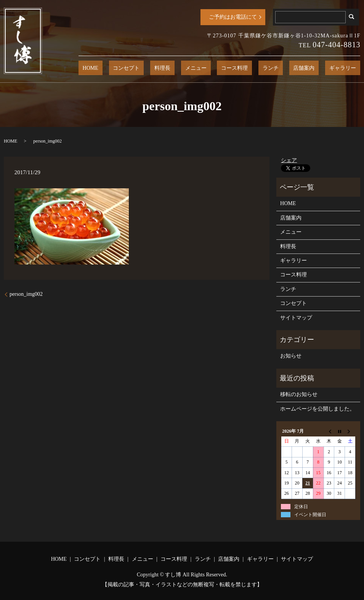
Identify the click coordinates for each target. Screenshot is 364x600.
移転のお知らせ (299, 394)
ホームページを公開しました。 (317, 409)
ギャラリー (347, 68)
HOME (153, 68)
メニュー (233, 68)
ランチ (291, 68)
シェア (289, 160)
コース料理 (264, 68)
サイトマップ (296, 318)
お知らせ (291, 356)
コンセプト (180, 68)
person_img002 (26, 294)
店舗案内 (316, 68)
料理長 (208, 68)
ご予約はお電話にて (233, 17)
